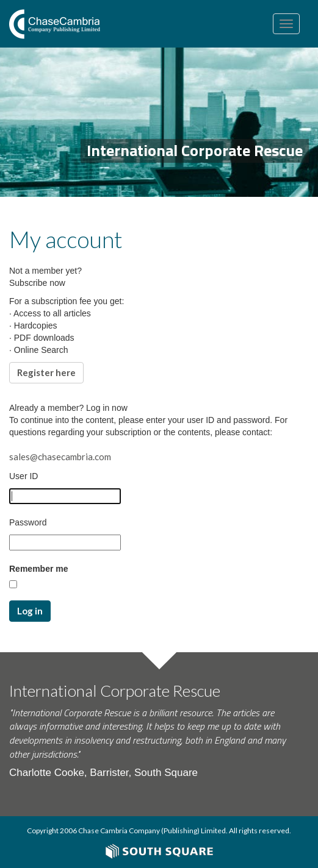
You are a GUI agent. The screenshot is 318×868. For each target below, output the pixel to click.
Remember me (39, 569)
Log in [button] (30, 611)
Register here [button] (46, 372)
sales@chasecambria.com (60, 457)
